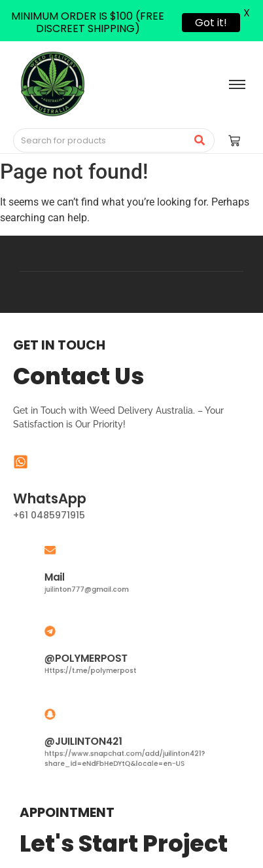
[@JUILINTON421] (68, 720)
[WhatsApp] (21, 463)
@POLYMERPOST (96, 657)
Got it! (211, 23)
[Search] (100, 141)
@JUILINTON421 (94, 741)
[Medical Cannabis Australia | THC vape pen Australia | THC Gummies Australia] (52, 84)
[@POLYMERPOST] (68, 636)
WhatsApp (50, 498)
